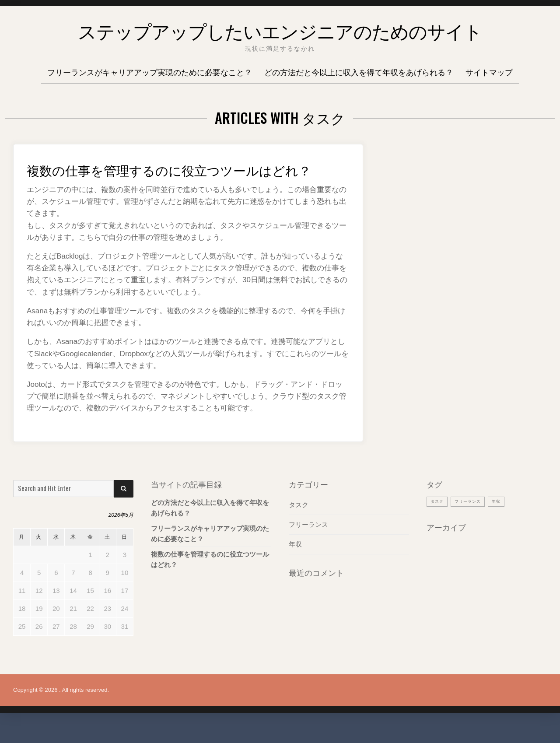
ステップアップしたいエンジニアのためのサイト (280, 28)
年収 (295, 562)
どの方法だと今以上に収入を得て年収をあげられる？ (359, 72)
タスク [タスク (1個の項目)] (438, 519)
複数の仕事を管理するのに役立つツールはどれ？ (187, 177)
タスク (299, 522)
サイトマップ (489, 72)
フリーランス (308, 542)
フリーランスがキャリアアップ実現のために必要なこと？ (150, 72)
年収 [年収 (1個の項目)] (505, 519)
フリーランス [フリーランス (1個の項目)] (473, 519)
